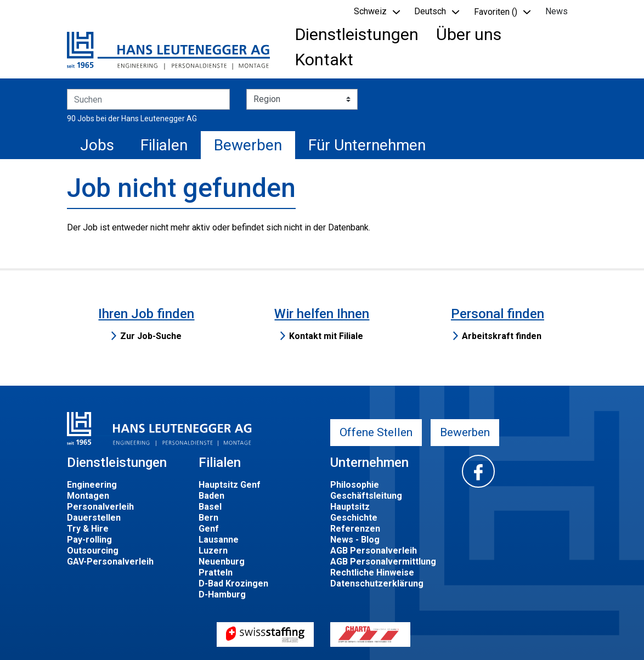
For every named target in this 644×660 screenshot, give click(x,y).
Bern (208, 518)
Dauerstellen (94, 518)
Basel (210, 507)
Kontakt (324, 60)
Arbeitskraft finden (502, 336)
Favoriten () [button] (496, 12)
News (557, 11)
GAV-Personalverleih (110, 562)
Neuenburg (222, 562)
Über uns (469, 34)
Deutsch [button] (430, 11)
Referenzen (355, 529)
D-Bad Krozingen (233, 583)
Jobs (97, 145)
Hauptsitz (350, 507)
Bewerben (248, 145)
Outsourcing (93, 551)
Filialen (164, 145)
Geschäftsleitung (366, 496)
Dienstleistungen (357, 34)
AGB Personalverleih (374, 551)
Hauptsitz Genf (230, 485)
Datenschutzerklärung (377, 583)
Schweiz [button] (370, 11)
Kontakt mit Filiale (326, 336)
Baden (211, 496)
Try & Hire (88, 529)
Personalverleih (100, 507)
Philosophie (355, 485)
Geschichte (354, 518)
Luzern (213, 551)
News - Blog (355, 540)
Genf (209, 529)
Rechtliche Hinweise (372, 572)
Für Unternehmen (367, 145)
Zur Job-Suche (151, 336)
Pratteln (216, 572)
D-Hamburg (222, 594)
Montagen (88, 496)
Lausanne (219, 540)
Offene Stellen (376, 432)
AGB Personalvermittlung (383, 562)
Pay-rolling (89, 540)
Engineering (92, 485)
